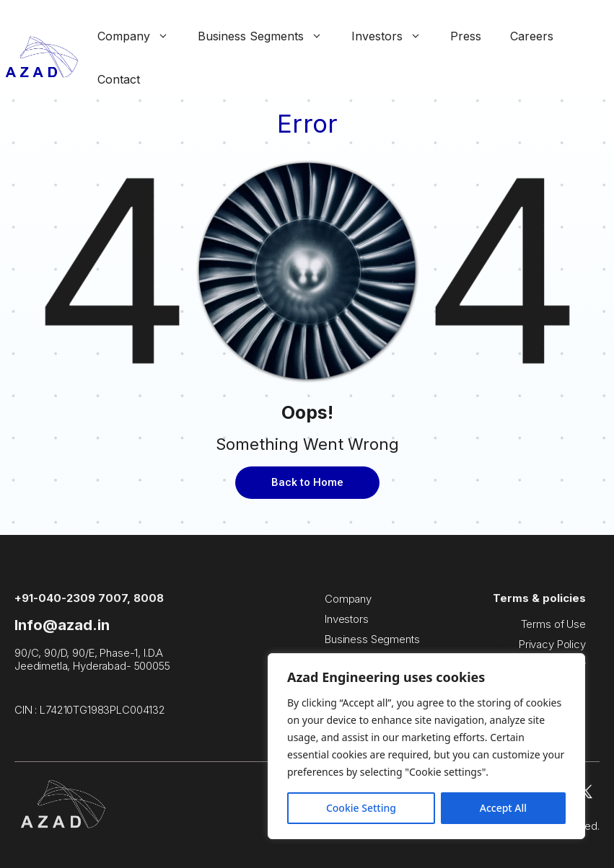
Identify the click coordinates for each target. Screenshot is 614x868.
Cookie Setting (361, 808)
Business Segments (267, 36)
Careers (532, 36)
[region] (426, 746)
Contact (119, 79)
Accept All (503, 808)
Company (140, 36)
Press (466, 36)
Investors (394, 36)
